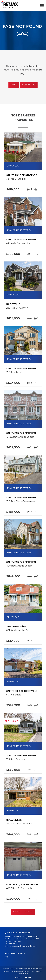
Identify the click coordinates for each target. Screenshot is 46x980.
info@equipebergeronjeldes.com (23, 946)
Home (14, 85)
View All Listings (23, 912)
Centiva (27, 977)
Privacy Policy (18, 972)
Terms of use (29, 972)
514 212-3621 (14, 944)
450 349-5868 (15, 941)
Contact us (29, 85)
